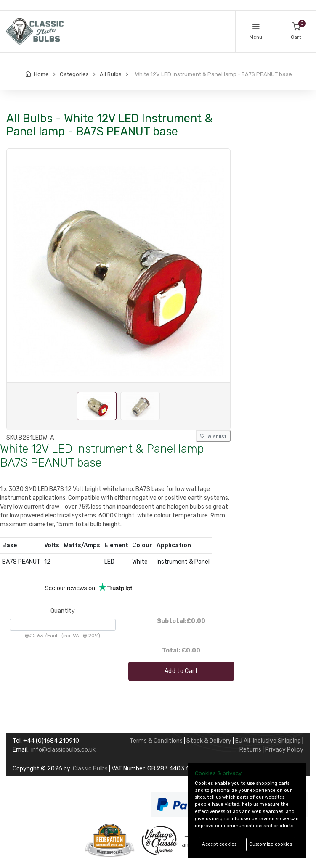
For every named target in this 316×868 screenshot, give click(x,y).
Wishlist (213, 436)
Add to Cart (181, 671)
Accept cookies (219, 844)
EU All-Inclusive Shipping (268, 741)
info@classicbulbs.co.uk (63, 750)
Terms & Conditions (156, 741)
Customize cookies (271, 844)
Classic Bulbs (90, 769)
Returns (250, 750)
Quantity (63, 611)
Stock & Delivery (209, 741)
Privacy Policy (284, 750)
